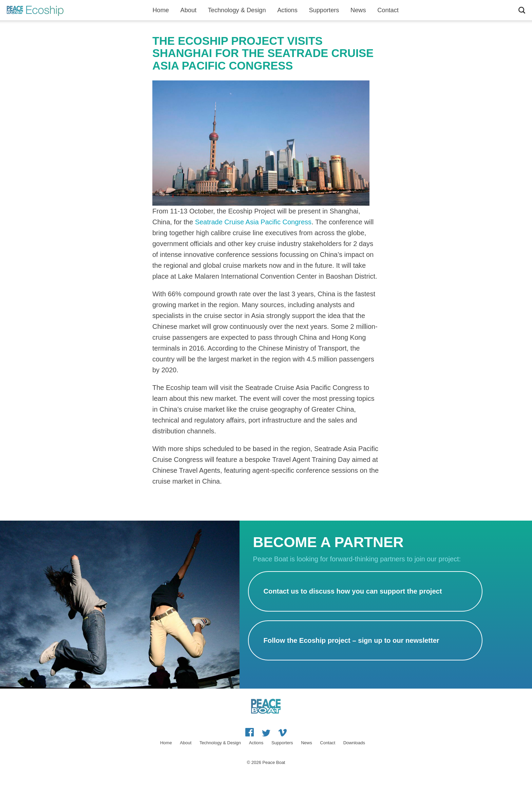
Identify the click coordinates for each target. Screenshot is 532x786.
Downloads (354, 743)
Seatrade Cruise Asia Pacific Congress (253, 222)
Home (161, 10)
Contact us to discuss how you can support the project (353, 591)
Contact (388, 10)
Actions (287, 10)
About (189, 10)
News (358, 10)
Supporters (324, 10)
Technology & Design (237, 10)
